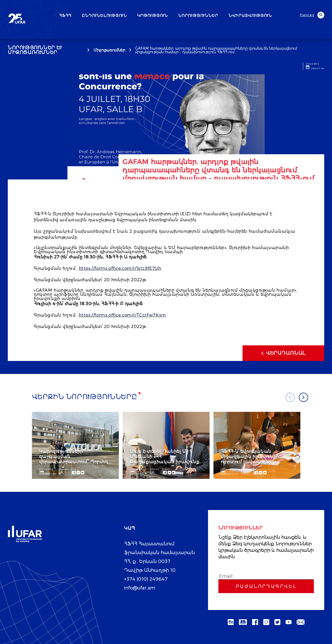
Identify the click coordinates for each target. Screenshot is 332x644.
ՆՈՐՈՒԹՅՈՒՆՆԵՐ (198, 15)
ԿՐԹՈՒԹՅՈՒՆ (153, 15)
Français (307, 15)
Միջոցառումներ (109, 50)
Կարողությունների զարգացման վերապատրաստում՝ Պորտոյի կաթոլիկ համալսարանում (75, 459)
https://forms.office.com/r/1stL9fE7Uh (120, 268)
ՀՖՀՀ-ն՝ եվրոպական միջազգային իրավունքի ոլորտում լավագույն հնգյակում (250, 459)
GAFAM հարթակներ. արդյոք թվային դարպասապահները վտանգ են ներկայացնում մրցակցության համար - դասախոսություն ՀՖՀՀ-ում (216, 50)
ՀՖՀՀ (65, 15)
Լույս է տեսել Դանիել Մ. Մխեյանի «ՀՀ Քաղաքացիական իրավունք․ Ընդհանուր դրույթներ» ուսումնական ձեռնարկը (165, 462)
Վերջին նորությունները (85, 397)
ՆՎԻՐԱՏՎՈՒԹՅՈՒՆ (250, 15)
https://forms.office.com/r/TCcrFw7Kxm (122, 315)
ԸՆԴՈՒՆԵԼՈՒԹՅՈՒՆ (104, 15)
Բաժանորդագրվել (266, 586)
